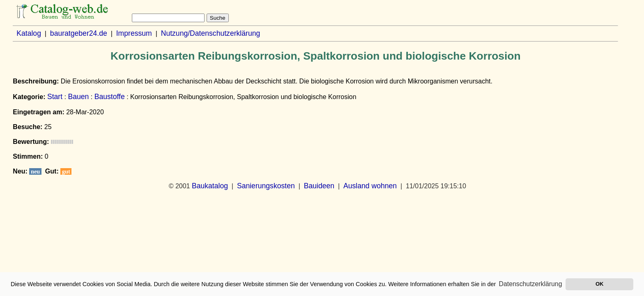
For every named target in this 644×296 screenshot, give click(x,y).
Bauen (78, 97)
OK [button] (599, 284)
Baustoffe (110, 97)
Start (55, 97)
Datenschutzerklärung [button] (531, 284)
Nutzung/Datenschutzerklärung (211, 33)
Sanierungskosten (266, 186)
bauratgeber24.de (79, 33)
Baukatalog (210, 186)
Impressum (134, 33)
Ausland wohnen (370, 186)
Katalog (29, 33)
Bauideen (319, 186)
